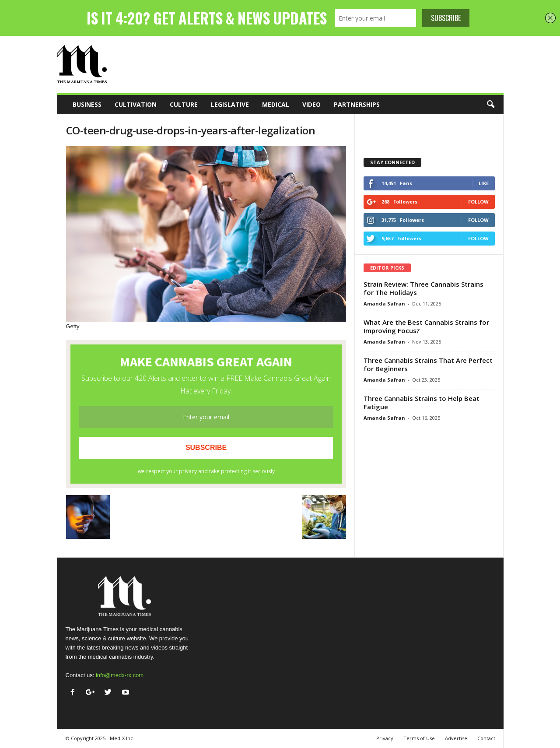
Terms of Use (419, 738)
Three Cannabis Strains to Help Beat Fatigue (422, 402)
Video (311, 104)
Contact (486, 738)
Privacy (385, 738)
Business (87, 104)
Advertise (456, 738)
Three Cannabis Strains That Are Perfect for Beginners (428, 364)
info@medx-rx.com (120, 675)
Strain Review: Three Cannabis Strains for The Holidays (423, 288)
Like (484, 183)
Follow (478, 202)
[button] (490, 105)
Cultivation (136, 104)
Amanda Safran (384, 304)
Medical (276, 104)
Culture (184, 104)
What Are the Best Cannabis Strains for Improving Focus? (426, 326)
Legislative (230, 104)
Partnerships (357, 104)
